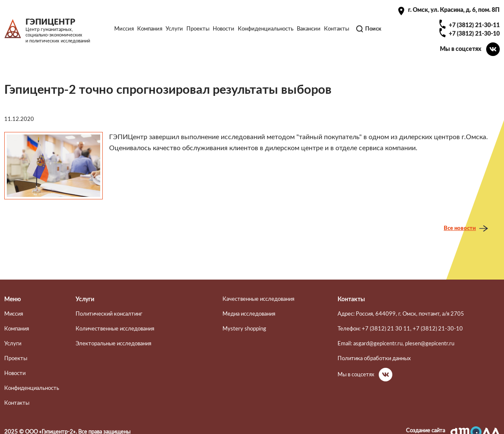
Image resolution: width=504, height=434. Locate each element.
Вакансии (309, 29)
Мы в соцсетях (461, 49)
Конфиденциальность (266, 29)
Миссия (124, 29)
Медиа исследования (249, 314)
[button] (53, 166)
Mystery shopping (244, 329)
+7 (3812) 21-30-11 (474, 25)
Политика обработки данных (374, 358)
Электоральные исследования (113, 344)
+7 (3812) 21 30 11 (386, 329)
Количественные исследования (115, 329)
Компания (150, 29)
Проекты (198, 29)
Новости (224, 29)
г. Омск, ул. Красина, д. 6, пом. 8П (454, 10)
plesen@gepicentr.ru (430, 344)
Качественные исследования (258, 299)
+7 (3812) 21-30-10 (474, 34)
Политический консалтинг (109, 314)
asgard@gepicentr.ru (378, 344)
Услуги (174, 29)
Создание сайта (425, 431)
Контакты (336, 29)
